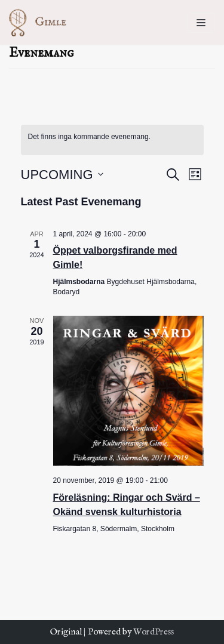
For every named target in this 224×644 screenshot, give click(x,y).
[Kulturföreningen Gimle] (45, 22)
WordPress (154, 632)
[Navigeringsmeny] (201, 23)
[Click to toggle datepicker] (62, 175)
